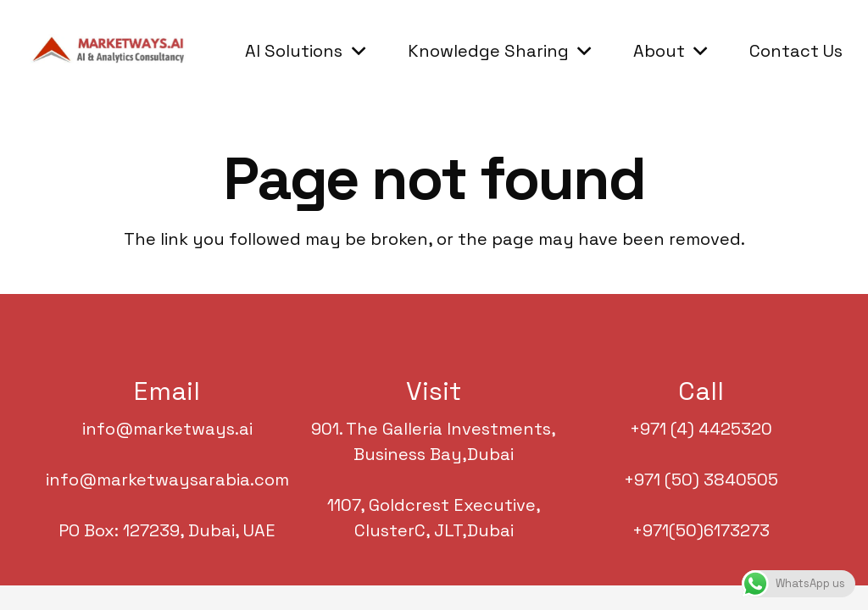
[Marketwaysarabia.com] (113, 51)
